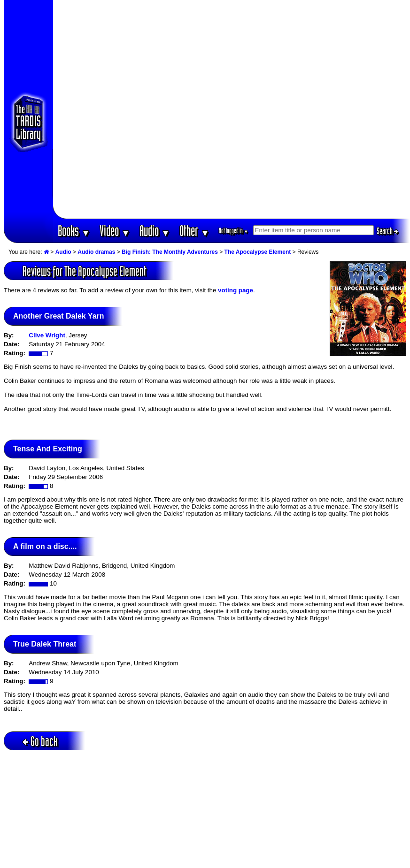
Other (194, 231)
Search (387, 231)
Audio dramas (96, 252)
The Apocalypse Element (258, 252)
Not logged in (234, 231)
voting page (236, 290)
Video (115, 231)
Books (74, 231)
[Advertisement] (109, 109)
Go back (40, 741)
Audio (155, 231)
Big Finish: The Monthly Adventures (170, 252)
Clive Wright (47, 335)
